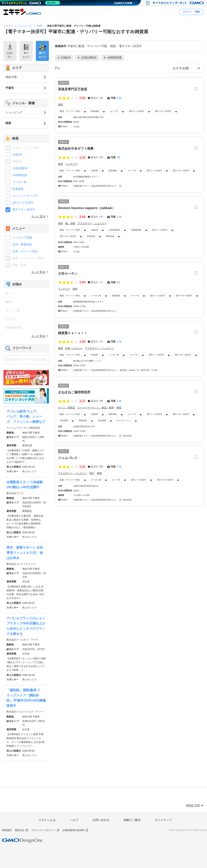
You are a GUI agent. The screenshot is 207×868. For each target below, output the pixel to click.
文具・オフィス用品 (25, 251)
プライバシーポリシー (45, 830)
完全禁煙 (102, 420)
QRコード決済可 (137, 111)
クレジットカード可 (25, 196)
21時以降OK (114, 230)
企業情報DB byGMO (75, 830)
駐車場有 (95, 111)
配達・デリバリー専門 (70, 230)
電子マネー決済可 (163, 111)
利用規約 (7, 830)
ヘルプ (74, 820)
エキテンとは (47, 820)
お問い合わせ (101, 820)
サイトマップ (163, 820)
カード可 (114, 111)
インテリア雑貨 (22, 238)
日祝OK (94, 171)
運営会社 (22, 830)
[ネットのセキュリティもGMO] (31, 3)
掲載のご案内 (132, 820)
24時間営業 (136, 230)
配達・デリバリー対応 (70, 111)
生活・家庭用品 (22, 244)
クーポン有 (96, 295)
